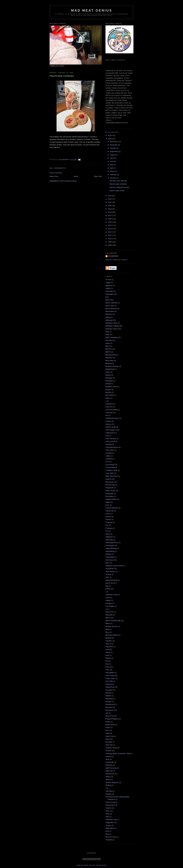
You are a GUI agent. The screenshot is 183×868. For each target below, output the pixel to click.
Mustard (108, 638)
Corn (107, 462)
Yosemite (109, 840)
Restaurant (110, 710)
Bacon (108, 300)
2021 (110, 202)
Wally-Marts (110, 828)
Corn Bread (110, 465)
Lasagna (109, 603)
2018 (110, 212)
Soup (107, 759)
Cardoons (109, 404)
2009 (110, 242)
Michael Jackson (112, 626)
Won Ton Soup (111, 837)
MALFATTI (109, 612)
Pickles (108, 658)
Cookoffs (109, 459)
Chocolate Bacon (112, 447)
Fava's (108, 514)
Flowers (108, 519)
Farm (107, 505)
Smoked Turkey (111, 748)
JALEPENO (110, 569)
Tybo (107, 817)
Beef (107, 346)
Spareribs (109, 765)
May (112, 165)
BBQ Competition (112, 337)
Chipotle (109, 444)
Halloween (109, 540)
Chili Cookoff (110, 441)
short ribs (109, 745)
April (112, 168)
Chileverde (109, 433)
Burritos (108, 392)
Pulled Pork (110, 687)
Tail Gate (109, 791)
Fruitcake (109, 528)
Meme (108, 623)
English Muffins (111, 499)
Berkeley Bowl (111, 355)
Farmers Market (111, 508)
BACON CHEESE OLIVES (119, 187)
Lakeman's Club (111, 595)
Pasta (108, 649)
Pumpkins (109, 690)
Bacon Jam (110, 306)
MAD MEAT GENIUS (92, 10)
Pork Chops (110, 676)
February (114, 175)
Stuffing (108, 785)
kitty (107, 586)
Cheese (108, 421)
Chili (107, 436)
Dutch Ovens (110, 491)
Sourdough (110, 762)
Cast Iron (109, 407)
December (114, 142)
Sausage (109, 742)
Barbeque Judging (112, 326)
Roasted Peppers (112, 719)
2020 (110, 206)
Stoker (108, 780)
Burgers (108, 389)
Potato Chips (110, 678)
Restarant (109, 707)
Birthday (109, 363)
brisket (108, 384)
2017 (110, 215)
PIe (107, 661)
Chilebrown (113, 256)
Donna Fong (110, 485)
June (112, 161)
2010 (110, 239)
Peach (108, 652)
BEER (108, 352)
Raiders (108, 696)
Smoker (108, 751)
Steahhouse (110, 774)
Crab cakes (110, 473)
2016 (110, 219)
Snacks (108, 756)
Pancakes (109, 647)
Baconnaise (110, 311)
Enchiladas (110, 496)
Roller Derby (110, 725)
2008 (110, 245)
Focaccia (109, 522)
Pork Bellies (110, 673)
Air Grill (108, 280)
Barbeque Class (111, 323)
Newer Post (54, 176)
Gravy (108, 534)
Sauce (108, 739)
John (107, 577)
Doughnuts (109, 488)
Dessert (108, 479)
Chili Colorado (111, 439)
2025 (110, 135)
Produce (109, 684)
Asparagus (109, 294)
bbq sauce (109, 340)
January (113, 178)
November (114, 145)
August (113, 155)
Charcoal (109, 413)
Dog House (110, 482)
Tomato (108, 808)
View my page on (92, 865)
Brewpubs (109, 381)
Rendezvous (110, 704)
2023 (110, 196)
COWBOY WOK (111, 470)
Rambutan (109, 699)
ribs (107, 713)
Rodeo (108, 722)
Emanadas (109, 494)
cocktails (109, 453)
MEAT (108, 618)
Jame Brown (110, 571)
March (113, 171)
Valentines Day (111, 820)
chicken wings (111, 427)
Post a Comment (56, 173)
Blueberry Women (112, 366)
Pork (107, 670)
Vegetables (110, 822)
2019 (110, 209)
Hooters (108, 554)
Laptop (108, 600)
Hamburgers (110, 545)
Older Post (98, 176)
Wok (107, 834)
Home (76, 176)
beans (108, 343)
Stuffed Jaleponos (112, 782)
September (114, 151)
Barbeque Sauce (112, 329)
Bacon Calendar (111, 303)
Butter (108, 398)
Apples (108, 288)
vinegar (108, 825)
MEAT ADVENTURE (113, 621)
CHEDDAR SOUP (112, 418)
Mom (107, 632)
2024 (110, 139)
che (107, 415)
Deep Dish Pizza (112, 476)
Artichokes (109, 291)
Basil (107, 332)
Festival (108, 517)
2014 (110, 225)
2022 (110, 199)
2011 (110, 235)
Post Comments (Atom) (68, 181)
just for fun (109, 583)
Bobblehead (110, 369)
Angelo (108, 283)
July (112, 158)
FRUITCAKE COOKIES (118, 184)
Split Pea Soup (111, 768)
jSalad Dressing (111, 580)
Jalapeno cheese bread (114, 566)
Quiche (108, 693)
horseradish (110, 557)
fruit (107, 525)
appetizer (109, 285)
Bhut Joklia (110, 361)
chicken (108, 424)
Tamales (109, 794)
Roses (108, 727)
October (113, 148)
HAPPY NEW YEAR (117, 191)
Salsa (108, 733)
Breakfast (109, 378)
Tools (107, 811)
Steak (108, 777)
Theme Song (110, 802)
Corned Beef (110, 467)
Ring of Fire (110, 716)
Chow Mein (110, 450)
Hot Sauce (109, 560)
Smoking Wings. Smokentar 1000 (118, 753)
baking (108, 317)
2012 (110, 232)
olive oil (108, 644)
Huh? (107, 563)
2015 (110, 222)
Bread (108, 375)
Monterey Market (112, 635)
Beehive (108, 349)
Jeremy (108, 574)
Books (108, 372)
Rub (107, 730)
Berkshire (109, 358)
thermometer (110, 805)
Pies (107, 664)
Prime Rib (109, 681)
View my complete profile (116, 260)
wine (107, 831)
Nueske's (109, 641)
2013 (110, 229)
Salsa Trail (109, 736)
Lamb (108, 598)
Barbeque (109, 320)
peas (107, 655)
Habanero (109, 537)
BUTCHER (109, 395)
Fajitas (108, 502)
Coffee (108, 456)
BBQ (107, 334)
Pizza (108, 667)
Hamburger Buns (112, 543)
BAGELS (109, 314)
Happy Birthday (111, 548)
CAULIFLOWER (111, 410)
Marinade (109, 615)
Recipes (108, 702)
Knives (108, 589)
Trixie (107, 814)
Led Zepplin (110, 606)
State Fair (109, 771)
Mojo (107, 629)
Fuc (107, 531)
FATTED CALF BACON (118, 181)
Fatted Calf (110, 511)
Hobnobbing (110, 551)
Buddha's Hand (111, 387)
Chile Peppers (111, 430)
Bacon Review (111, 309)
